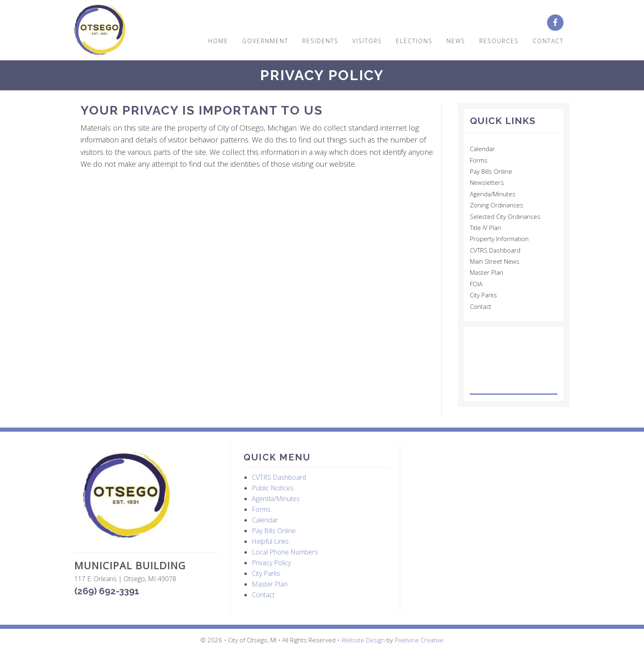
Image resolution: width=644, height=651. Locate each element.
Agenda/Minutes (493, 194)
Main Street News (495, 261)
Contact (481, 306)
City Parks (483, 295)
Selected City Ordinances (505, 216)
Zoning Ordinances (497, 205)
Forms (479, 160)
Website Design (363, 640)
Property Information (499, 239)
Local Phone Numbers (285, 552)
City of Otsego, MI (100, 30)
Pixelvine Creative (419, 640)
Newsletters (487, 182)
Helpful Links (270, 541)
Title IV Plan (485, 228)
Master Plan (486, 272)
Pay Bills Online (491, 171)
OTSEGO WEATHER (514, 364)
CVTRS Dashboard (495, 250)
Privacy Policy (271, 563)
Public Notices (273, 488)
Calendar (482, 149)
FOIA (476, 284)
